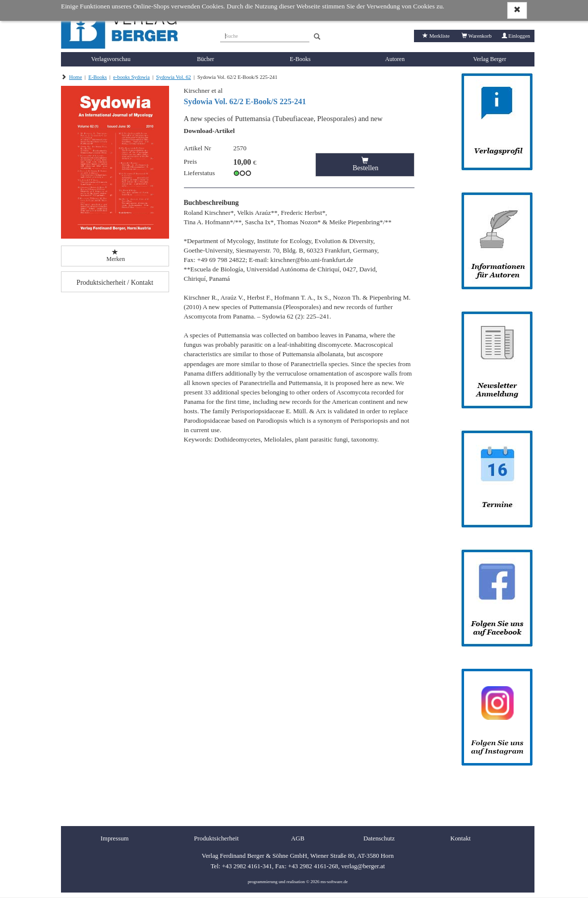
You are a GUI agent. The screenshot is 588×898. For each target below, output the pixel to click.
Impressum (115, 838)
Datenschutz (379, 838)
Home (75, 77)
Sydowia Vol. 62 (174, 77)
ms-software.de (334, 882)
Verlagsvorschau (111, 59)
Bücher (206, 59)
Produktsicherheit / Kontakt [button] (115, 283)
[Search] (317, 37)
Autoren (395, 59)
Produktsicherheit (216, 838)
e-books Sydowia (131, 77)
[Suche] (265, 35)
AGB (298, 838)
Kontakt (460, 838)
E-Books (300, 59)
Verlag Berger (490, 59)
